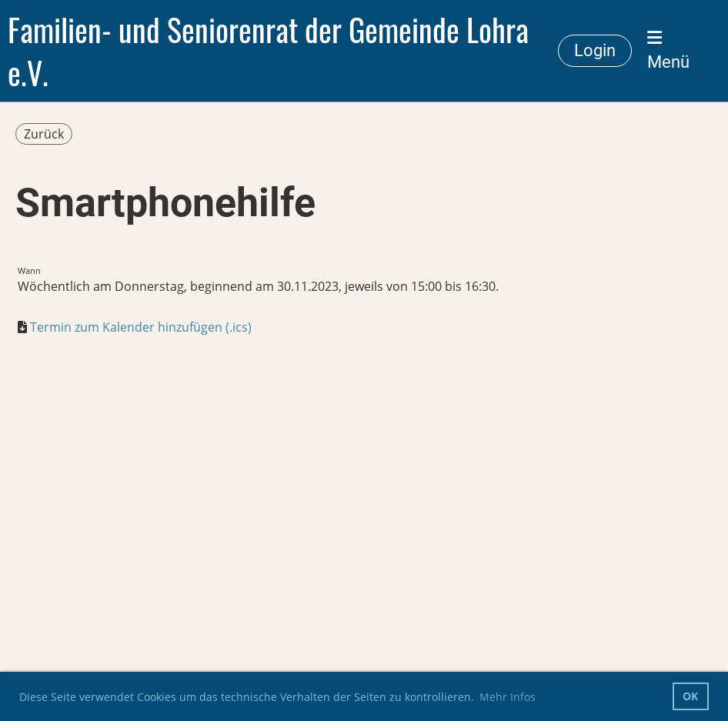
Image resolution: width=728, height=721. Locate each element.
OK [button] (690, 696)
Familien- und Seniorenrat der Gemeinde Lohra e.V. (268, 51)
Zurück (44, 134)
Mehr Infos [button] (508, 697)
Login (595, 50)
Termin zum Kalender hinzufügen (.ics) (141, 327)
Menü (668, 50)
